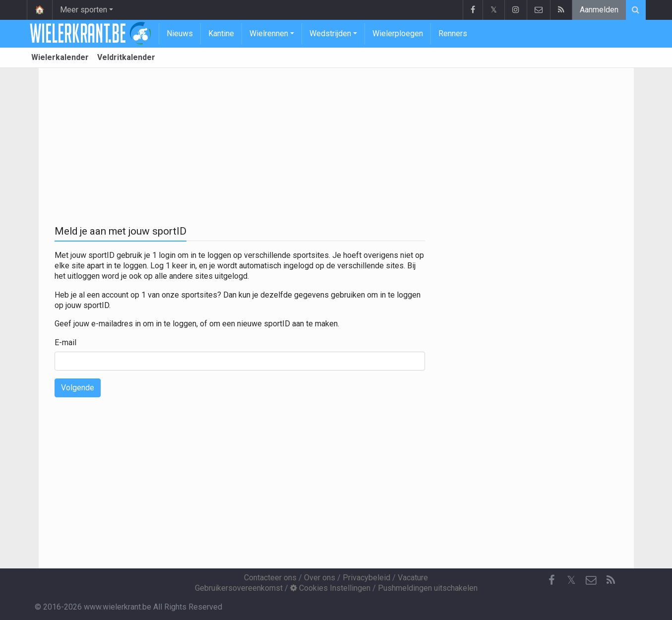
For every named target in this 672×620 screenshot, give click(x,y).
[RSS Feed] (611, 580)
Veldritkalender (126, 57)
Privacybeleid (367, 578)
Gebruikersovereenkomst (239, 588)
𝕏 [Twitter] (571, 580)
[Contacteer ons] (591, 580)
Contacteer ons (270, 578)
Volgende (78, 388)
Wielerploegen (398, 33)
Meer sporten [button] (84, 10)
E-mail (65, 342)
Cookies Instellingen (330, 588)
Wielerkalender (60, 57)
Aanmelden (599, 10)
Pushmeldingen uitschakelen (428, 588)
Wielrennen (269, 33)
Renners (453, 33)
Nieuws (180, 33)
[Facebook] (551, 580)
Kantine (221, 33)
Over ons (320, 578)
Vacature (413, 578)
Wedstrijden (330, 33)
